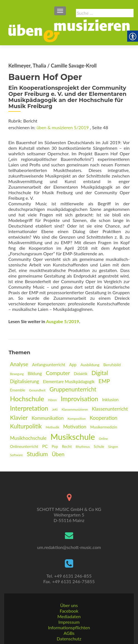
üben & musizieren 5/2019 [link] (63, 127)
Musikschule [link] (73, 437)
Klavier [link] (19, 417)
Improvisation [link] (79, 399)
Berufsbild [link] (112, 365)
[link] (69, 30)
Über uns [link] (69, 605)
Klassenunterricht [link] (110, 409)
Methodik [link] (52, 427)
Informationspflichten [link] (69, 627)
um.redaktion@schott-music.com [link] (69, 547)
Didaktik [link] (81, 374)
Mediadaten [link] (69, 616)
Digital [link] (100, 373)
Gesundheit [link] (37, 390)
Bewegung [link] (17, 374)
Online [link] (103, 439)
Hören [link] (53, 400)
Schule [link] (99, 446)
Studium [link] (37, 454)
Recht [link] (67, 446)
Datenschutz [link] (69, 639)
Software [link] (16, 455)
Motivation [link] (75, 427)
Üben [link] (58, 454)
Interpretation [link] (29, 408)
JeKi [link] (55, 409)
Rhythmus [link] (83, 447)
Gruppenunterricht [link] (73, 389)
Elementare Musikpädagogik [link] (69, 381)
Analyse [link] (19, 364)
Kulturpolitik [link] (26, 426)
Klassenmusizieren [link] (75, 409)
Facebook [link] (69, 611)
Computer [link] (58, 373)
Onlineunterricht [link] (24, 446)
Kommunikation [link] (48, 418)
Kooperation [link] (103, 418)
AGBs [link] (69, 633)
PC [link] (45, 446)
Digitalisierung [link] (24, 381)
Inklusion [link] (110, 400)
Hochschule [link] (27, 399)
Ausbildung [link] (90, 365)
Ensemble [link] (18, 390)
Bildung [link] (35, 373)
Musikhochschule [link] (28, 438)
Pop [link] (55, 446)
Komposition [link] (77, 419)
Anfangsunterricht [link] (49, 365)
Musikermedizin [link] (104, 427)
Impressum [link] (69, 622)
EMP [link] (104, 381)
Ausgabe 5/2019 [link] (63, 321)
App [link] (73, 365)
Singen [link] (113, 447)
